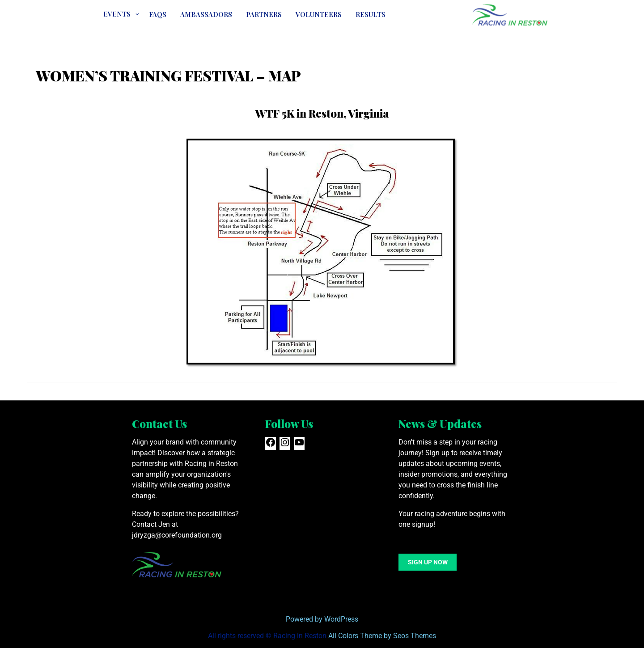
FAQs (158, 14)
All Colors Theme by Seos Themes (382, 636)
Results (371, 14)
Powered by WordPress (322, 619)
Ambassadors (206, 14)
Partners (264, 14)
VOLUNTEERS (319, 14)
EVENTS (117, 14)
